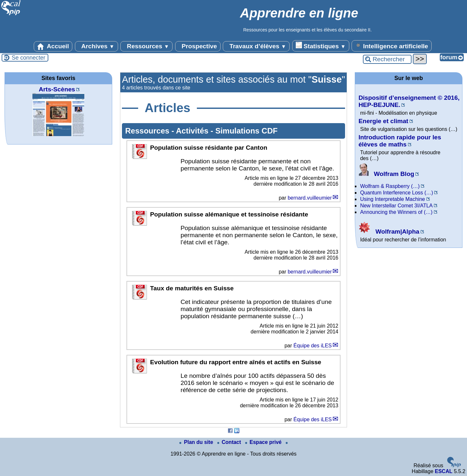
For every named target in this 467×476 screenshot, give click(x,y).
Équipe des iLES (313, 346)
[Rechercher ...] (387, 59)
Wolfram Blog (386, 174)
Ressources (146, 46)
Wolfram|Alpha (389, 232)
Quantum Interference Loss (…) (396, 193)
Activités (193, 131)
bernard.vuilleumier (310, 198)
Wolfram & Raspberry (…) (390, 186)
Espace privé (264, 442)
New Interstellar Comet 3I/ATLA (396, 206)
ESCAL (444, 471)
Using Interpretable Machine (392, 199)
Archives (96, 46)
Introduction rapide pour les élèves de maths (400, 141)
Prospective (198, 46)
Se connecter (29, 58)
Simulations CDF (246, 131)
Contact (230, 442)
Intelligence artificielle (392, 46)
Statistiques (321, 46)
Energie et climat (383, 121)
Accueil (53, 46)
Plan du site (197, 442)
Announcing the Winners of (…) (396, 212)
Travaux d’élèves (256, 46)
